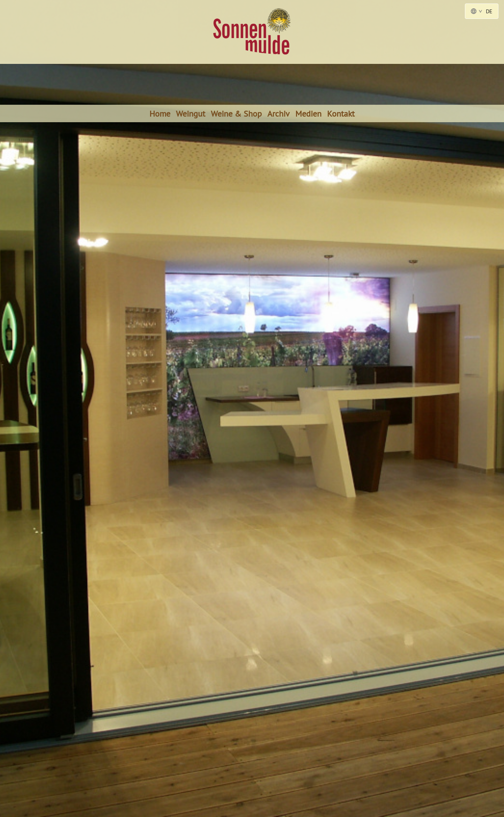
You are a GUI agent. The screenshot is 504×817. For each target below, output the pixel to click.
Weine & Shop (236, 113)
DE (482, 11)
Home (160, 113)
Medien (308, 113)
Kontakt (341, 113)
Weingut (191, 113)
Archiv (279, 113)
